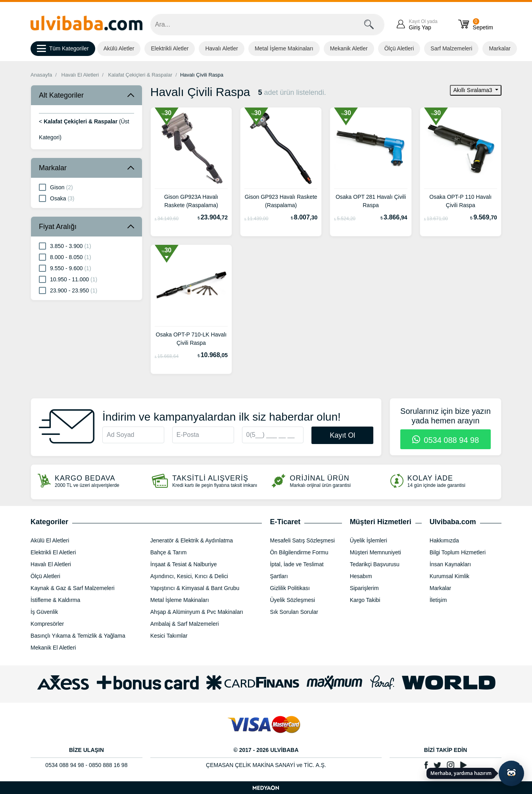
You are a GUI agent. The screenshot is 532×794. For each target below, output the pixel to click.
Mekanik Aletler (349, 48)
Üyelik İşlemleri (369, 540)
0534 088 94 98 (446, 440)
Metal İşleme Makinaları (284, 48)
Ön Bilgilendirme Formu (299, 552)
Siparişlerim (364, 588)
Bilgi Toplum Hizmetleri (458, 552)
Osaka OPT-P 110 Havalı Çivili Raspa (460, 201)
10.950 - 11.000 (68, 279)
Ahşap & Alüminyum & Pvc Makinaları (197, 612)
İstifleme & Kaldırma (55, 600)
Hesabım (361, 576)
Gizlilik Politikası (290, 588)
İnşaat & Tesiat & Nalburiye (184, 564)
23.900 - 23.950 (68, 290)
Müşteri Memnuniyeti (375, 552)
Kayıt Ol (342, 435)
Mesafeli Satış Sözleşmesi (302, 540)
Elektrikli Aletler (170, 48)
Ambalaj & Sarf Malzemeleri (185, 624)
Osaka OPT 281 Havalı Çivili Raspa (371, 201)
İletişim (438, 600)
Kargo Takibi (365, 600)
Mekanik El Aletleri (53, 648)
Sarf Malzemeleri (451, 48)
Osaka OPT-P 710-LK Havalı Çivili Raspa (191, 339)
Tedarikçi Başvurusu (375, 564)
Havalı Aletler (221, 48)
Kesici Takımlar (169, 636)
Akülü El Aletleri (50, 540)
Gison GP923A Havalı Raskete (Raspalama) (191, 201)
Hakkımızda (444, 540)
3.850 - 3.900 (65, 246)
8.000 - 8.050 (65, 257)
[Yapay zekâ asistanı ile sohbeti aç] (511, 773)
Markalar (499, 48)
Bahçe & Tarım (169, 552)
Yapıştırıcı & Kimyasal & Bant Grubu (195, 588)
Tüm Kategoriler (63, 49)
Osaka (57, 198)
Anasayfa (41, 75)
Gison (56, 187)
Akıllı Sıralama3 (473, 90)
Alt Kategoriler (61, 95)
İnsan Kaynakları (450, 564)
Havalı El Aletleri (80, 75)
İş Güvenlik (44, 612)
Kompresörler (47, 624)
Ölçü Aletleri (399, 48)
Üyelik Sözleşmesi (292, 600)
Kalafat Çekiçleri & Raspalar (140, 75)
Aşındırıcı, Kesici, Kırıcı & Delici (189, 576)
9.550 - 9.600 (65, 268)
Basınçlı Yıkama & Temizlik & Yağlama (78, 636)
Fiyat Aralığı (58, 227)
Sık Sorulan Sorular (294, 612)
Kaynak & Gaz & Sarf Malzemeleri (73, 588)
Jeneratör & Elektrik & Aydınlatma (192, 540)
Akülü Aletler (119, 48)
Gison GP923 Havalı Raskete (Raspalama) (281, 201)
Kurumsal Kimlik (449, 576)
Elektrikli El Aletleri (53, 552)
